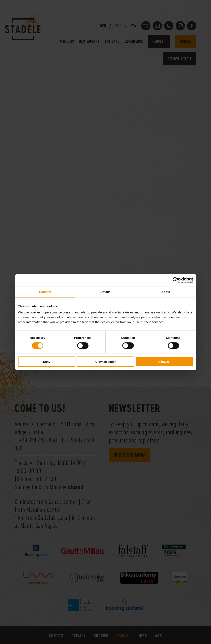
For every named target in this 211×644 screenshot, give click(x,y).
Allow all (164, 362)
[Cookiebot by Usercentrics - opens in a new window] (175, 280)
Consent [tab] (45, 292)
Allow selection (105, 362)
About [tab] (166, 292)
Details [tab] (106, 292)
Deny (47, 362)
